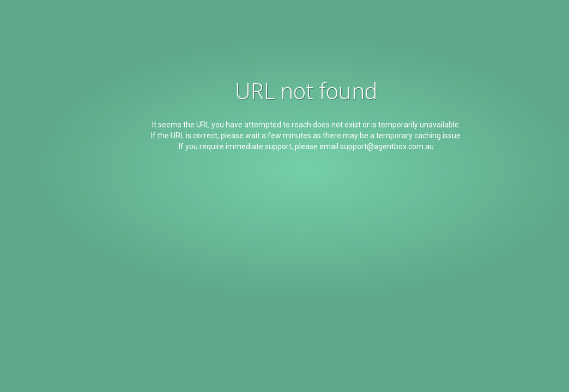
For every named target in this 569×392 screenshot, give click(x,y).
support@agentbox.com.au (387, 146)
